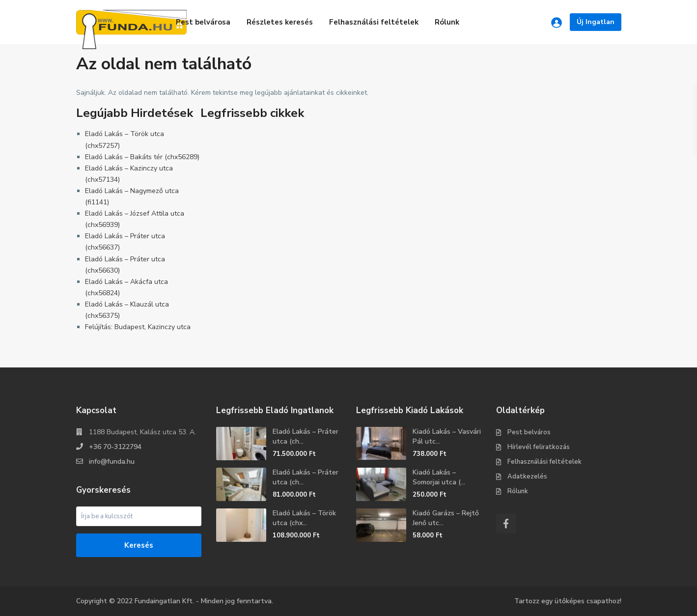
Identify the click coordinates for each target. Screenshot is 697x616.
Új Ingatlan (596, 22)
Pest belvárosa (203, 22)
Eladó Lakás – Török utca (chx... (304, 518)
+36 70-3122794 (115, 447)
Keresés (139, 545)
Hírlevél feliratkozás (539, 447)
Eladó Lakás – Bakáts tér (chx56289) (142, 157)
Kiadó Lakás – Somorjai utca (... (439, 477)
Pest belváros (529, 432)
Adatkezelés (527, 476)
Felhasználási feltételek (374, 22)
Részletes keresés (280, 22)
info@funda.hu (112, 462)
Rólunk (447, 22)
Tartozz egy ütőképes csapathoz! (568, 601)
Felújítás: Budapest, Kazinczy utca (138, 327)
